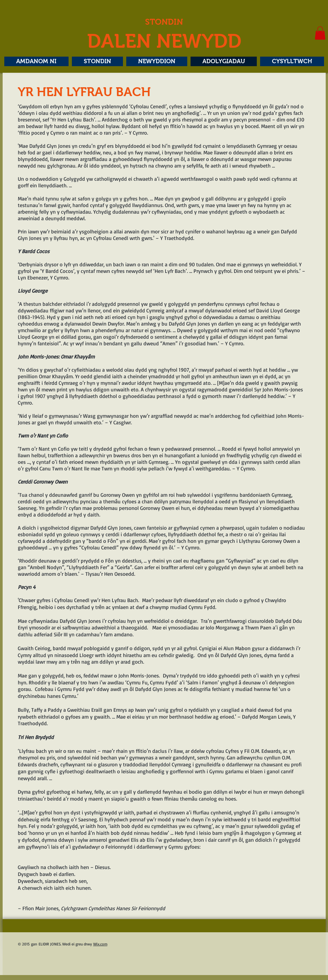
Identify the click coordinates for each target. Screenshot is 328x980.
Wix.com (100, 944)
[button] (320, 33)
